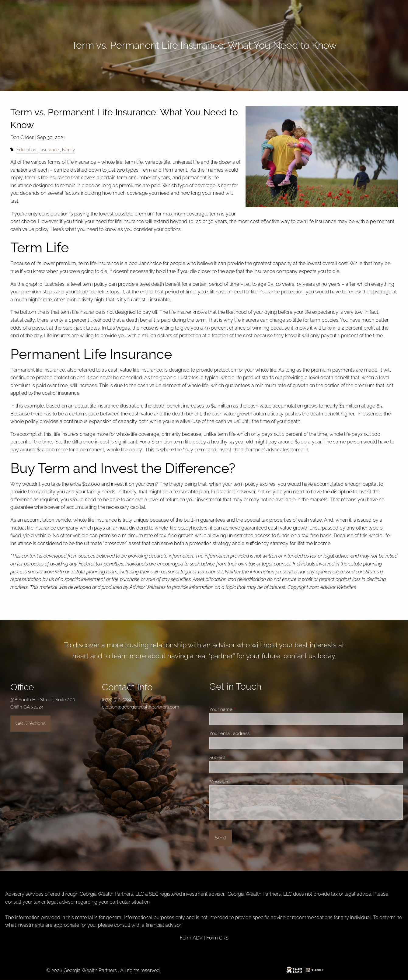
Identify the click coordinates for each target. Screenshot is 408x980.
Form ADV (191, 938)
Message (241, 782)
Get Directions (30, 723)
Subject (239, 758)
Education (26, 150)
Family (69, 150)
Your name (243, 709)
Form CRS (217, 938)
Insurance (49, 150)
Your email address (251, 733)
